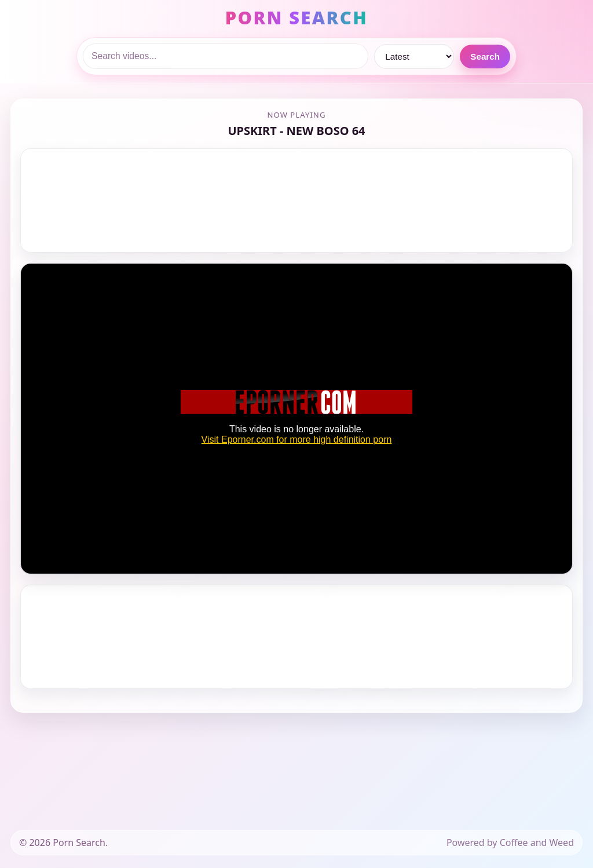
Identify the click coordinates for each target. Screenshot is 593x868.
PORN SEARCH (297, 17)
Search (485, 56)
